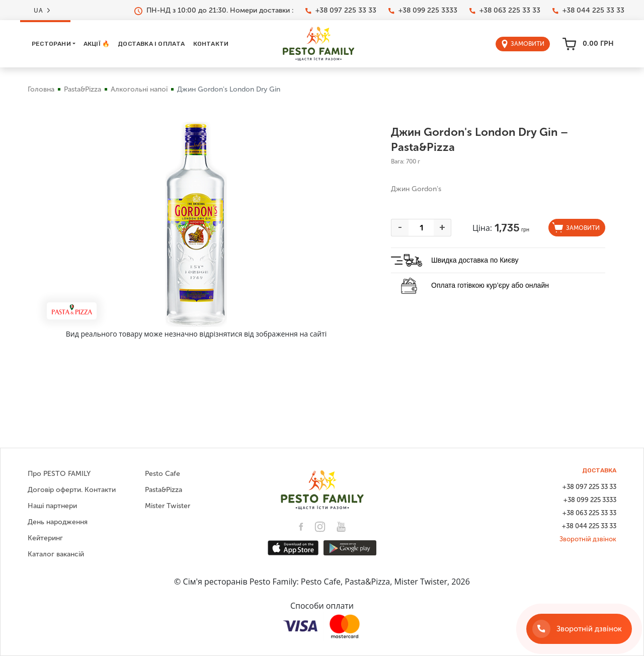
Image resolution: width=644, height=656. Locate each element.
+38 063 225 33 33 (505, 11)
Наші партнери (52, 506)
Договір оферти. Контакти (72, 490)
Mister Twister (168, 506)
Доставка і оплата (151, 44)
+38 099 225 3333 (423, 11)
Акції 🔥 (97, 44)
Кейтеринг (45, 538)
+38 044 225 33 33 (588, 11)
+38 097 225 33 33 (341, 11)
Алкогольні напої (139, 89)
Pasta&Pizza (83, 89)
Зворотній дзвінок (588, 539)
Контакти (211, 44)
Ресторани (51, 44)
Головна (41, 89)
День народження (58, 522)
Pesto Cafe (163, 474)
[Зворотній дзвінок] (579, 629)
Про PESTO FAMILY (59, 474)
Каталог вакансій (56, 554)
